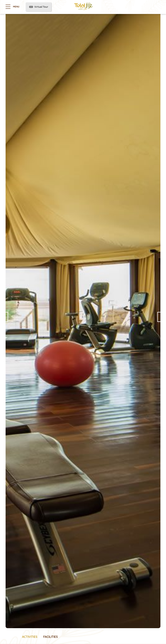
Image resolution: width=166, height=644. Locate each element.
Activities (30, 637)
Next (160, 320)
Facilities (51, 637)
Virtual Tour (38, 7)
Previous (6, 320)
